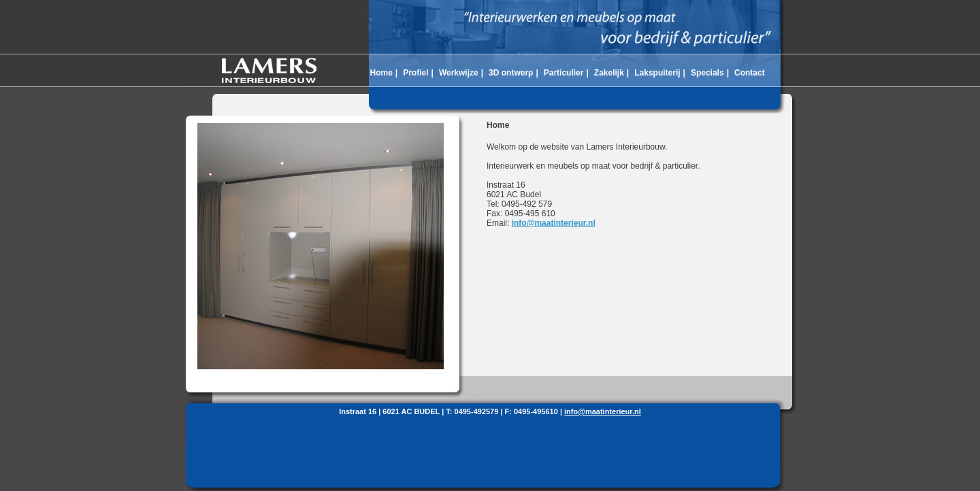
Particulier (564, 73)
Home (381, 73)
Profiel (415, 73)
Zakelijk (609, 73)
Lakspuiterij (657, 73)
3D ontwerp (511, 73)
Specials (707, 73)
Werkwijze (459, 73)
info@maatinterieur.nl (554, 223)
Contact (750, 73)
